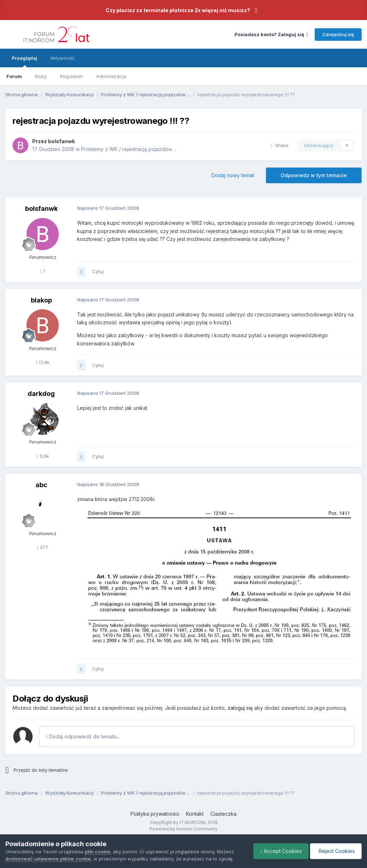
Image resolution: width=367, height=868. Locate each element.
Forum (14, 76)
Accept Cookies (279, 851)
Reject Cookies (335, 851)
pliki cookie (97, 852)
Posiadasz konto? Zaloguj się (271, 34)
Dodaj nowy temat (233, 175)
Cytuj (98, 271)
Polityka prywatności (155, 814)
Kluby (41, 76)
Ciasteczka (223, 814)
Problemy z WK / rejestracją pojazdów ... (129, 149)
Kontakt (195, 814)
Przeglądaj (25, 61)
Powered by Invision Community (183, 829)
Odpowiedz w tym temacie (314, 175)
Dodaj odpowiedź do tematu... (83, 736)
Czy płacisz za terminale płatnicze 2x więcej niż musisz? (178, 10)
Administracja (111, 76)
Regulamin (72, 76)
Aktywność (62, 58)
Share (280, 145)
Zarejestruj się (338, 34)
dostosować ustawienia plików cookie (48, 859)
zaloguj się (240, 708)
